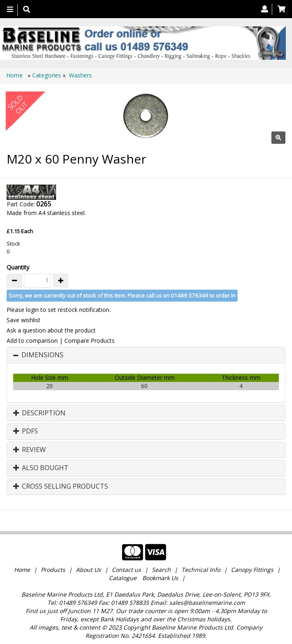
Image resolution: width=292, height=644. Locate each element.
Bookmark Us (160, 578)
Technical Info (201, 570)
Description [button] (39, 413)
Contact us (126, 570)
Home (15, 75)
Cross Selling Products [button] (61, 487)
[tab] (146, 355)
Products (53, 570)
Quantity (18, 267)
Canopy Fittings (252, 570)
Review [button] (29, 450)
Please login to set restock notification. (59, 310)
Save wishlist (24, 320)
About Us (88, 570)
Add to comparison (32, 341)
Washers (80, 75)
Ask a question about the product (51, 330)
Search (162, 570)
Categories (47, 75)
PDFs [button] (26, 431)
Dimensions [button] (42, 355)
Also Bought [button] (41, 468)
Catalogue (123, 578)
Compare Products (89, 341)
